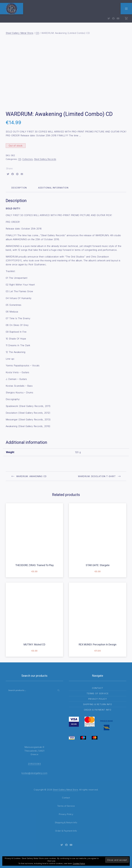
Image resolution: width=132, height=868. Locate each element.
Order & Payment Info (98, 710)
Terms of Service (98, 693)
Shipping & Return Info (98, 704)
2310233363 (34, 764)
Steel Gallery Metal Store (19, 33)
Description (19, 188)
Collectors (28, 159)
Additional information (53, 188)
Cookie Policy (79, 863)
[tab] (19, 188)
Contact (98, 688)
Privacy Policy (98, 699)
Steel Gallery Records (45, 159)
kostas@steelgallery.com (34, 773)
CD (37, 33)
